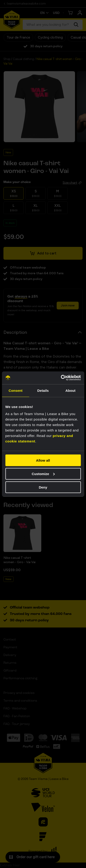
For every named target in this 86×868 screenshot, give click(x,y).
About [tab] (70, 390)
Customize (43, 474)
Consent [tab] (15, 390)
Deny (43, 487)
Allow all (43, 460)
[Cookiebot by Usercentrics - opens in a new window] (61, 378)
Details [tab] (43, 390)
